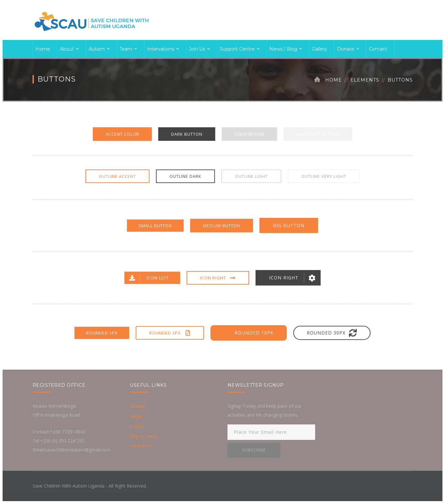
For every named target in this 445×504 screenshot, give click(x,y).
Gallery (319, 49)
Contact (378, 49)
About (67, 49)
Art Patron (141, 446)
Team (126, 49)
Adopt (136, 417)
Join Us (197, 49)
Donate (346, 49)
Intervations (160, 49)
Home (43, 49)
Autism (97, 49)
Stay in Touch (144, 436)
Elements (365, 80)
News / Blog (283, 49)
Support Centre (237, 49)
